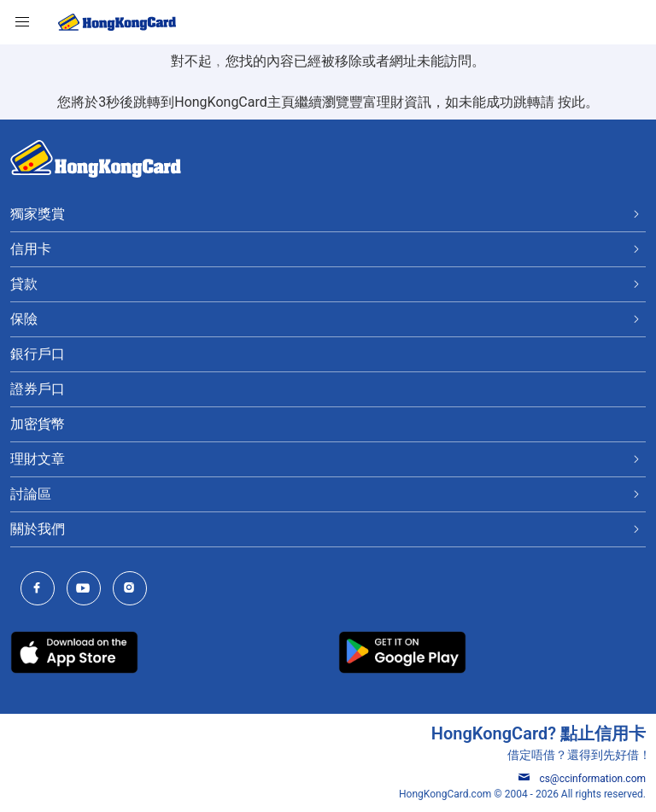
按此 (571, 102)
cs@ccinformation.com (582, 779)
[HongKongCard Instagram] (134, 590)
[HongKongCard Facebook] (42, 590)
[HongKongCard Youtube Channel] (88, 590)
